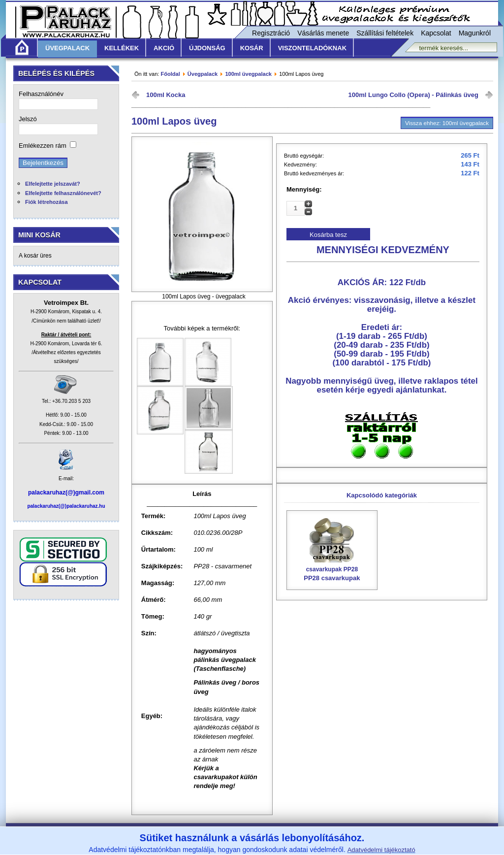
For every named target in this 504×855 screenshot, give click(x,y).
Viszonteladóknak (312, 48)
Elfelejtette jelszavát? (53, 184)
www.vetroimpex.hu (326, 849)
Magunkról (475, 33)
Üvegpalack (67, 48)
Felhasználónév (41, 94)
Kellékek (122, 48)
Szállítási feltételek (385, 33)
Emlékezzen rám (43, 146)
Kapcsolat (436, 33)
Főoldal (170, 74)
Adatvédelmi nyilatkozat (341, 835)
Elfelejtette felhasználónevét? (63, 193)
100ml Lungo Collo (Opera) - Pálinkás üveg (413, 95)
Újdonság (207, 48)
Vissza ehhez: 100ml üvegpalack (447, 123)
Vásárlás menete (323, 33)
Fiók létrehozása (47, 202)
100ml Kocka (166, 95)
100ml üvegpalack (248, 74)
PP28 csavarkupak (332, 570)
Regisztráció (271, 33)
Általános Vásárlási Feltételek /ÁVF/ (181, 835)
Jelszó (28, 119)
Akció (164, 48)
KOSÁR (252, 48)
